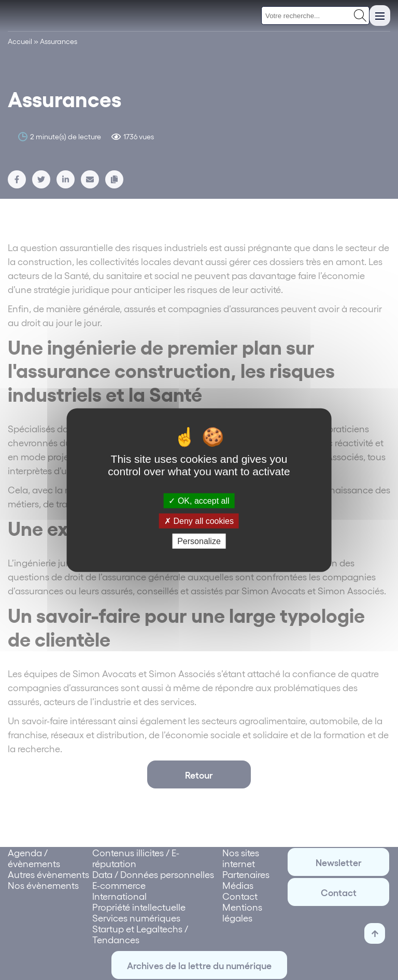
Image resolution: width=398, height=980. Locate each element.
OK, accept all (199, 500)
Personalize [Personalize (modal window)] (199, 541)
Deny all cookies (199, 521)
